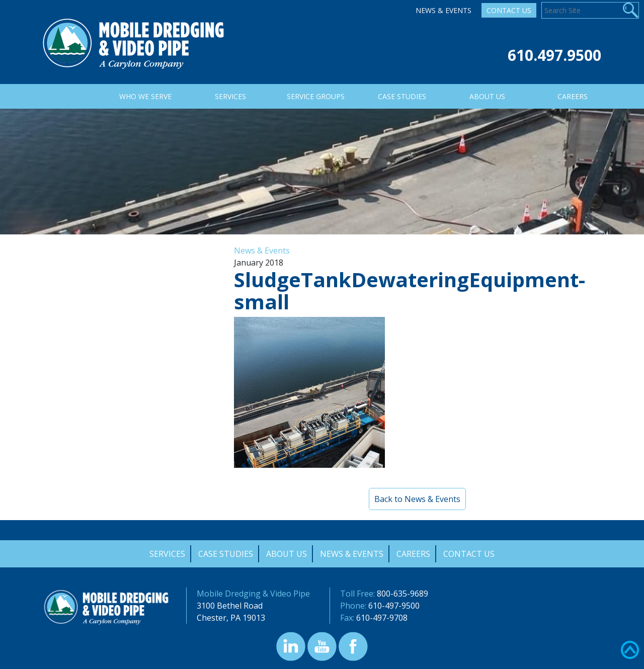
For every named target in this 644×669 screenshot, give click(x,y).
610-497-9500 (394, 606)
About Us (287, 554)
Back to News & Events (417, 499)
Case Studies (226, 554)
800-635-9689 (403, 594)
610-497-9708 (382, 618)
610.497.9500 (554, 55)
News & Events (444, 10)
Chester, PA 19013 (231, 618)
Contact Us (509, 10)
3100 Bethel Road (230, 606)
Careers (413, 554)
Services (167, 554)
